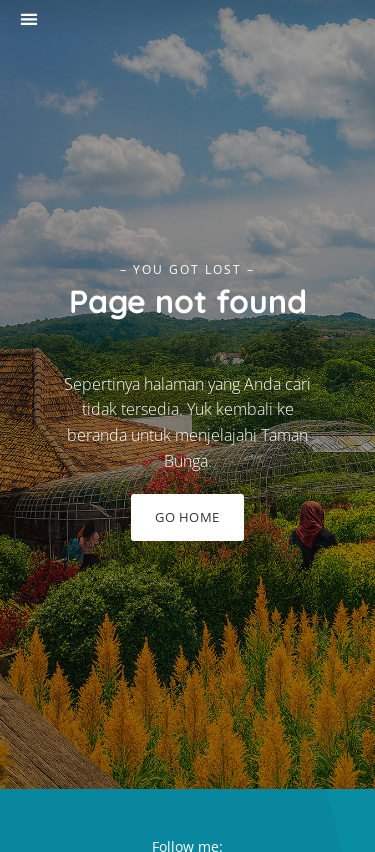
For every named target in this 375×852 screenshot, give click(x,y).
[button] (28, 18)
